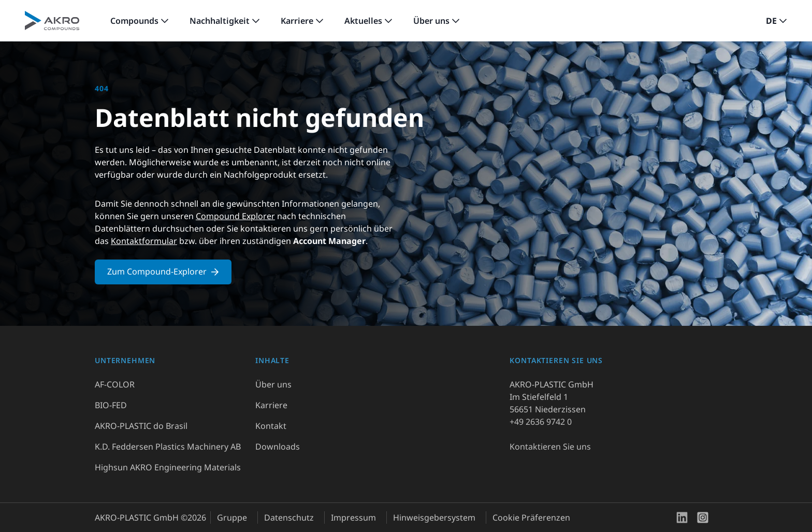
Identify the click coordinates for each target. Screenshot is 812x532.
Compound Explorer (235, 216)
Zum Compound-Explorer (163, 271)
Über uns (431, 21)
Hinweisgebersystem (434, 517)
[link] (140, 21)
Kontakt (271, 426)
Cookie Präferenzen (531, 517)
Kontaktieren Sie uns (550, 447)
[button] (777, 21)
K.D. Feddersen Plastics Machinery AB (168, 447)
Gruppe (232, 517)
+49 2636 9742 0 (541, 422)
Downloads (278, 447)
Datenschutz (289, 517)
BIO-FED (111, 405)
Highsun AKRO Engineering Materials (168, 467)
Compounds (134, 21)
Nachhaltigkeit (220, 21)
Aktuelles (363, 21)
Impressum (353, 517)
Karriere (297, 21)
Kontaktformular (144, 241)
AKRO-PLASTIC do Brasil (141, 426)
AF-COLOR (115, 384)
